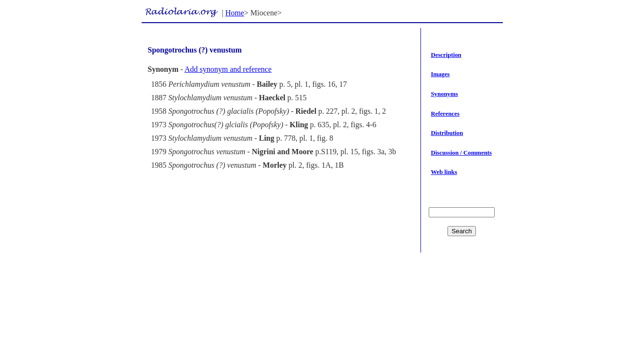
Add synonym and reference (228, 69)
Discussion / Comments (461, 153)
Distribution (447, 133)
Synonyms (444, 94)
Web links (444, 172)
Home (235, 13)
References (445, 114)
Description (446, 55)
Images (440, 74)
